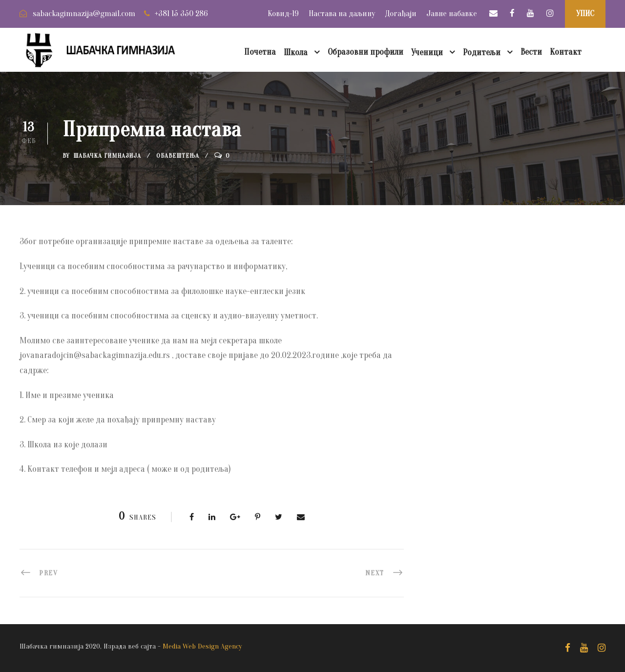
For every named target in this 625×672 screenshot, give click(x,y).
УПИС (585, 13)
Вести (531, 52)
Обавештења (178, 156)
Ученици (427, 52)
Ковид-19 (283, 13)
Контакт (566, 52)
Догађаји (401, 13)
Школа (296, 52)
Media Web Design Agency (202, 646)
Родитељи (482, 52)
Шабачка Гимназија (107, 156)
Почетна (260, 52)
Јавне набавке (452, 13)
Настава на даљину (342, 13)
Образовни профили (365, 52)
